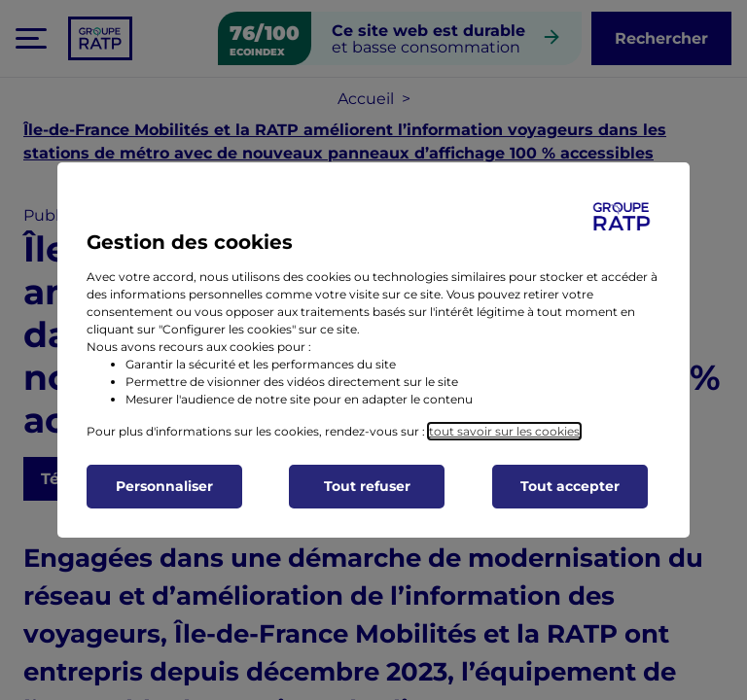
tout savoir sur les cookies (504, 431)
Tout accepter (570, 486)
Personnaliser (164, 486)
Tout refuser (367, 486)
